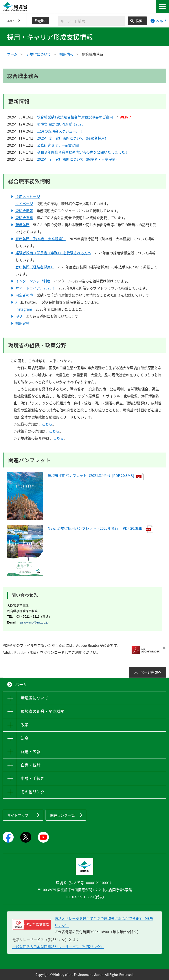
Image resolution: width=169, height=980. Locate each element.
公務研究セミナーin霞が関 (58, 145)
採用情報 (66, 54)
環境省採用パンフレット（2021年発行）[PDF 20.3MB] (96, 475)
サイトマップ (18, 815)
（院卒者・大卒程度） (48, 239)
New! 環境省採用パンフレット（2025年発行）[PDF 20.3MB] (100, 528)
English (41, 20)
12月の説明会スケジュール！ (60, 131)
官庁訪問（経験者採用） (35, 267)
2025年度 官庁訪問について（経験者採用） (73, 138)
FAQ (19, 316)
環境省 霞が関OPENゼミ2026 (60, 124)
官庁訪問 (22, 239)
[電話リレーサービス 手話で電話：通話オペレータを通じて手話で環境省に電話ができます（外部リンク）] (32, 925)
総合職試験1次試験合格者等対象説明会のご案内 (75, 117)
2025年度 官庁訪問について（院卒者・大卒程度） (78, 159)
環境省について (39, 54)
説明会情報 (24, 211)
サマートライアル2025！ (35, 288)
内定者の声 (24, 295)
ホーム (12, 54)
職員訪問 (22, 225)
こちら (47, 424)
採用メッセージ (28, 196)
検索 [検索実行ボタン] (139, 21)
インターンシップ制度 (33, 281)
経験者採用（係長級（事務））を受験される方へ (53, 253)
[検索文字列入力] (91, 21)
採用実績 (22, 323)
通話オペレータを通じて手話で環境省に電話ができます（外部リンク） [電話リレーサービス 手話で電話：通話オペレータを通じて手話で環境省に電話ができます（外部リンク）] (104, 922)
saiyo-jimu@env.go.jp (34, 622)
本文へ (11, 21)
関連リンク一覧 (62, 815)
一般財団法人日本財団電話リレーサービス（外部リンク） (58, 947)
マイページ (24, 204)
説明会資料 (24, 218)
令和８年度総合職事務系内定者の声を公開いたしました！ (83, 152)
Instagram (24, 309)
